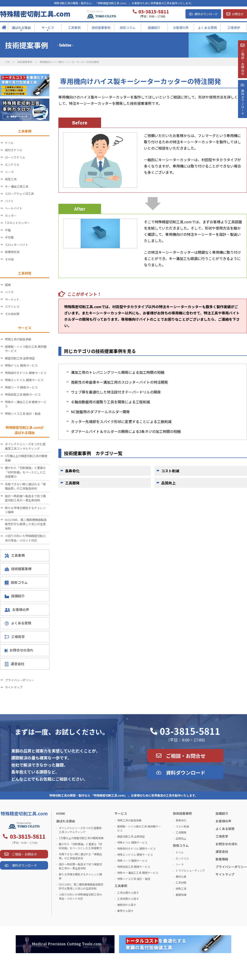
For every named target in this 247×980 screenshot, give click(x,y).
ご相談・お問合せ (186, 756)
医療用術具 (12, 252)
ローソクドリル (15, 157)
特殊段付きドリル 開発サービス (26, 373)
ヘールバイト (14, 208)
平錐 (8, 230)
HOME (61, 813)
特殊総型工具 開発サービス (23, 394)
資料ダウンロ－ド (242, 114)
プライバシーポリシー (20, 680)
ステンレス (12, 306)
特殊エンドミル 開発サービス (24, 380)
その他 (9, 259)
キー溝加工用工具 (17, 186)
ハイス (9, 292)
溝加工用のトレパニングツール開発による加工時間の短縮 (118, 372)
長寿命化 (72, 471)
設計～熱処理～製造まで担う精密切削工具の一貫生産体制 (25, 498)
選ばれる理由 (66, 821)
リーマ (9, 172)
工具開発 (72, 483)
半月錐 (9, 237)
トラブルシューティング (190, 870)
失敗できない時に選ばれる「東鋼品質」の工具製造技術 (25, 486)
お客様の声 (17, 609)
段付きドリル (14, 150)
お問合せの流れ (19, 650)
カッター (11, 216)
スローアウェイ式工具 (19, 194)
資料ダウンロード (206, 14)
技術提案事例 (25, 62)
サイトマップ (14, 687)
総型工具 (11, 179)
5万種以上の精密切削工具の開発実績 (26, 458)
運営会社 (14, 664)
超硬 (8, 285)
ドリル (9, 143)
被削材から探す (127, 905)
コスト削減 (170, 471)
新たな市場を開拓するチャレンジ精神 (25, 510)
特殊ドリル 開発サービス (21, 365)
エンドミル (12, 164)
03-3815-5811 (190, 731)
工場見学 (15, 637)
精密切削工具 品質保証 (20, 358)
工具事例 (15, 555)
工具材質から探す (128, 899)
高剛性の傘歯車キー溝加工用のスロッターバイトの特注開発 (119, 382)
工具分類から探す (128, 893)
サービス (121, 813)
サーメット (12, 299)
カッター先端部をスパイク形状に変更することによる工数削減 (121, 421)
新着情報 (222, 859)
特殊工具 (181, 889)
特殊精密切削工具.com (35, 14)
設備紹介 (15, 596)
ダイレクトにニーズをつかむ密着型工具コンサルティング (25, 446)
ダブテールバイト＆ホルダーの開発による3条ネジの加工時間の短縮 (126, 431)
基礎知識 (181, 895)
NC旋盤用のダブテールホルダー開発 (100, 412)
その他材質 (12, 314)
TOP (7, 62)
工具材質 (181, 882)
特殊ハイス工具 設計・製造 (23, 414)
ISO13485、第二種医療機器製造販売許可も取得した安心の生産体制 (26, 524)
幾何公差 (181, 876)
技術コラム (16, 582)
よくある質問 (18, 623)
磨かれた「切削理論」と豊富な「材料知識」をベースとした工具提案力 (25, 472)
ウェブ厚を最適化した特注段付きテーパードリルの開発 (116, 392)
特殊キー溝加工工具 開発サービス (26, 404)
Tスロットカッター (17, 223)
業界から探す (125, 911)
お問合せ (238, 14)
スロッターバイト (17, 245)
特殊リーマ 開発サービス (21, 387)
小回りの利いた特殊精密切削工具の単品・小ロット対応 (25, 538)
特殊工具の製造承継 (18, 339)
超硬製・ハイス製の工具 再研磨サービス (26, 349)
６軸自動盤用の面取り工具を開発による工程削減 (110, 402)
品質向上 (168, 483)
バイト (9, 201)
